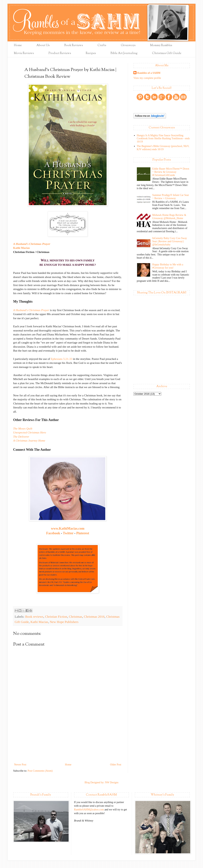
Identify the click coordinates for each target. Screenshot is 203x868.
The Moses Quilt (23, 428)
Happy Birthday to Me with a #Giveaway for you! (168, 266)
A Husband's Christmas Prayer (32, 244)
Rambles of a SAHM (149, 73)
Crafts (102, 45)
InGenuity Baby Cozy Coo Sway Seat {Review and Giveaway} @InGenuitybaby (170, 241)
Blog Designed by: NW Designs (101, 782)
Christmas (75, 617)
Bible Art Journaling (124, 53)
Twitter (68, 533)
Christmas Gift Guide (167, 53)
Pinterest (83, 533)
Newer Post (20, 765)
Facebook (53, 533)
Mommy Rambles (161, 45)
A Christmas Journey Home (29, 440)
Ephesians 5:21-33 (61, 359)
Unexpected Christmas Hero (30, 432)
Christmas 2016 (94, 617)
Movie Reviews (24, 53)
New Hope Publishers (64, 622)
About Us (43, 45)
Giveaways (128, 45)
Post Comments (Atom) (40, 771)
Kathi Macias (22, 248)
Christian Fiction (56, 617)
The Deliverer (21, 437)
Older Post (116, 765)
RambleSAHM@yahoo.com (89, 810)
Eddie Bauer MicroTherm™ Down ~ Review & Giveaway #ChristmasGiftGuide (171, 172)
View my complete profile (147, 78)
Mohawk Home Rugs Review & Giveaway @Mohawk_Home (169, 217)
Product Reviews (60, 53)
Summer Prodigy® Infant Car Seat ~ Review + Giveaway (170, 197)
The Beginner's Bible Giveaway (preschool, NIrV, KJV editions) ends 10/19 (163, 148)
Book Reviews (74, 45)
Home (18, 45)
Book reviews (34, 617)
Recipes (91, 53)
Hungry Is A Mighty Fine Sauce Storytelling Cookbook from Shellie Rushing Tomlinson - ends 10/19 (163, 139)
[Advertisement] (68, 746)
